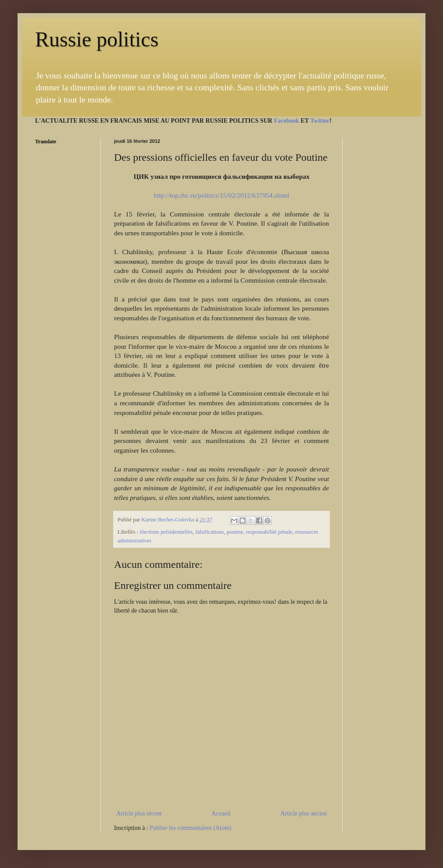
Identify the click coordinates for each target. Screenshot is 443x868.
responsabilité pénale (269, 532)
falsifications (209, 532)
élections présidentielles (166, 532)
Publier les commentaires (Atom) (190, 828)
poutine (235, 532)
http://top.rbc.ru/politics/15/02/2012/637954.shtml (221, 195)
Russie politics (97, 39)
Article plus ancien (304, 813)
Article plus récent (139, 813)
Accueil (221, 813)
